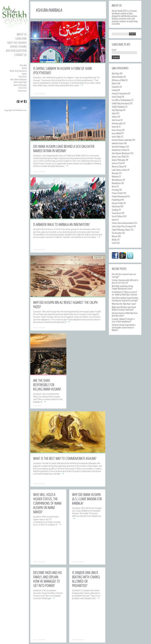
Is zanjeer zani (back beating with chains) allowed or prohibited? (86, 579)
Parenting (115, 190)
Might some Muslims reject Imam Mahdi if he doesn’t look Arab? (124, 308)
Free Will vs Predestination (121, 100)
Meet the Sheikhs (17, 43)
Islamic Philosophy (20, 85)
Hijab (114, 113)
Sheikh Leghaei (18, 46)
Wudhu (114, 240)
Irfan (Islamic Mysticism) (18, 79)
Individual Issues (118, 143)
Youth (114, 243)
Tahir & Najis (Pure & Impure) (123, 226)
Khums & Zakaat (118, 166)
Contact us (20, 55)
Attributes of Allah (118, 80)
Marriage (115, 173)
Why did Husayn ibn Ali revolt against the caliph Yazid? (65, 305)
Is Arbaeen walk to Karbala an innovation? (61, 224)
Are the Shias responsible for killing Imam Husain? (47, 385)
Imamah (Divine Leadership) (122, 140)
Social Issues (22, 91)
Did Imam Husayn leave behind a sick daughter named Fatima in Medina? (124, 327)
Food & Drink (116, 97)
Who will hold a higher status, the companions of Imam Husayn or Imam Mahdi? (47, 503)
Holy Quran (23, 76)
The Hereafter (117, 233)
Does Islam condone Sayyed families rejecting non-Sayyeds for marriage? (125, 299)
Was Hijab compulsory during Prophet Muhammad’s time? (122, 287)
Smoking (115, 210)
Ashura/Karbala (117, 77)
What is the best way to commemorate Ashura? (65, 458)
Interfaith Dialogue (119, 146)
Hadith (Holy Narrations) (18, 71)
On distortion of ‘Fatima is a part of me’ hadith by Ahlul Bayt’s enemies (124, 293)
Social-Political (117, 216)
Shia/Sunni (22, 88)
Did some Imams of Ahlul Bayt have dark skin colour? (125, 314)
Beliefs (24, 68)
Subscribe (21, 38)
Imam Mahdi (116, 133)
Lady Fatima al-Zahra (119, 170)
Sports (114, 220)
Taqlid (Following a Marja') (121, 230)
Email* (124, 51)
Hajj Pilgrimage (117, 110)
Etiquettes (115, 87)
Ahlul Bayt (23, 65)
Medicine (115, 176)
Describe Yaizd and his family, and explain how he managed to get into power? (48, 579)
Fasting (114, 90)
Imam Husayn (117, 130)
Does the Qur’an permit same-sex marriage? (124, 275)
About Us (22, 34)
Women (115, 236)
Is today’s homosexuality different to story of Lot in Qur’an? (125, 281)
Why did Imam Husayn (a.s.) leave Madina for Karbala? (87, 499)
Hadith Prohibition (118, 107)
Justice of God (117, 163)
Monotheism (116, 183)
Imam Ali (115, 127)
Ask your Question (16, 51)
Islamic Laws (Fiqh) (20, 82)
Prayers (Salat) (117, 193)
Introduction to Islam (119, 150)
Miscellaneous (117, 180)
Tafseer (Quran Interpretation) (123, 223)
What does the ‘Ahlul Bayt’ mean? (124, 304)
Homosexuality (117, 123)
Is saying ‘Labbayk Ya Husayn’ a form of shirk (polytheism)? (123, 320)
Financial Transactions (120, 93)
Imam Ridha (116, 137)
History (24, 74)
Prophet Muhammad (119, 196)
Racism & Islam (117, 203)
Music (114, 186)
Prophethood (116, 200)
